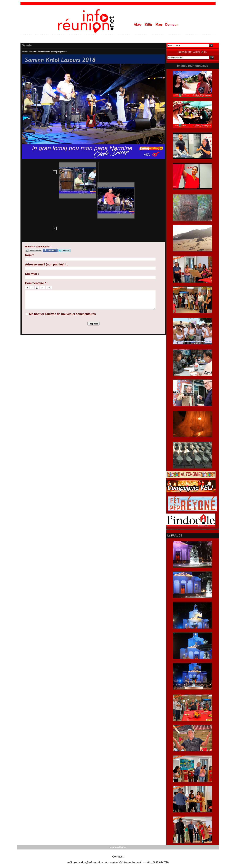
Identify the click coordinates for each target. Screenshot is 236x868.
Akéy (138, 24)
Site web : (32, 218)
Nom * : (30, 199)
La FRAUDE (175, 535)
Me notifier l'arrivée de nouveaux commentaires (62, 258)
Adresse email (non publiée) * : (47, 209)
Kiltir (149, 24)
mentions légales (118, 847)
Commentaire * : (36, 227)
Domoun (172, 24)
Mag (159, 24)
